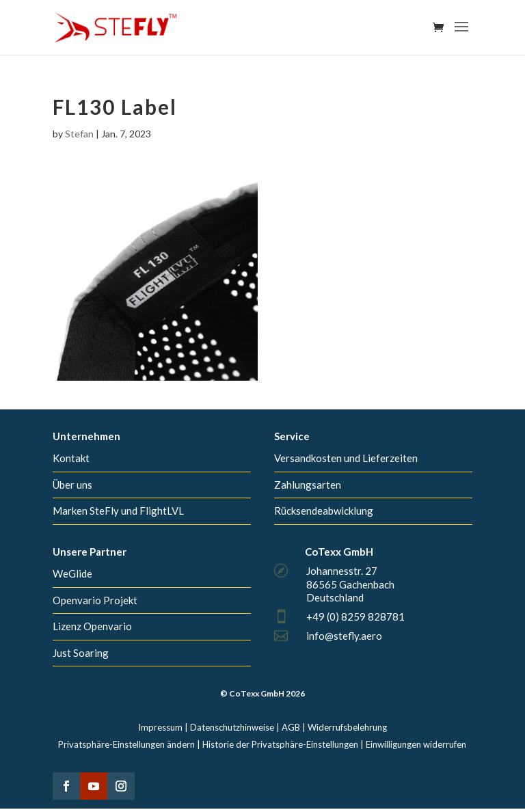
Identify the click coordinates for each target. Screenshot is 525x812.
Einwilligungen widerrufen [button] (416, 744)
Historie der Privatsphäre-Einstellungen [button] (280, 744)
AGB (291, 727)
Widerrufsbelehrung (347, 727)
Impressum (160, 727)
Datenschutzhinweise (232, 727)
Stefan (79, 134)
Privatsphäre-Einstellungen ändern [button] (126, 744)
